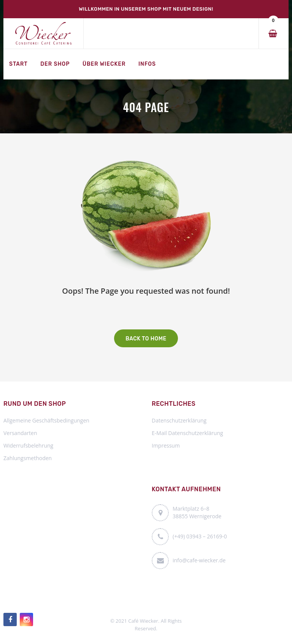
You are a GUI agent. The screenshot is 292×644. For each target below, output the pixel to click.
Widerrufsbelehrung (28, 445)
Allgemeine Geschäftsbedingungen (46, 420)
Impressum (166, 445)
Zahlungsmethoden (28, 458)
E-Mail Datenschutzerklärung (187, 433)
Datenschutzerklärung (179, 420)
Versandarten (20, 433)
